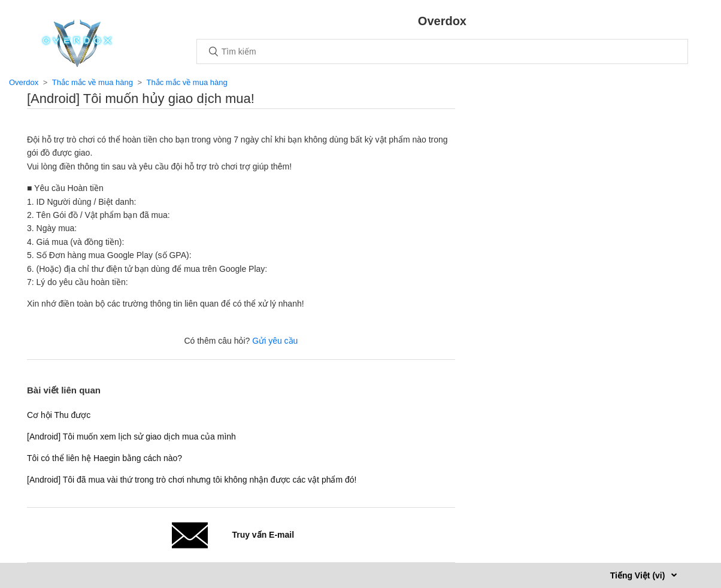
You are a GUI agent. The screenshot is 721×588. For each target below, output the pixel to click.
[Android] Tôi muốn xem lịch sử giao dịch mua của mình (131, 437)
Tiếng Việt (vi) (639, 575)
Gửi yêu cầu (275, 341)
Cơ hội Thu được (59, 415)
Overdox (24, 82)
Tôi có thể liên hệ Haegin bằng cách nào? (104, 458)
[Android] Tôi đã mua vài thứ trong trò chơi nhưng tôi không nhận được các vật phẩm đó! (192, 480)
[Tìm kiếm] (442, 51)
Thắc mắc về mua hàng (93, 82)
